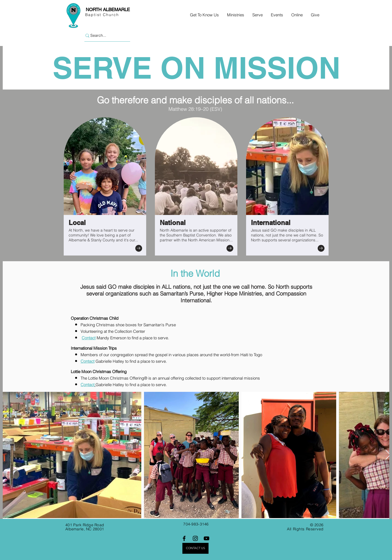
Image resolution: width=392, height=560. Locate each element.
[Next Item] (388, 455)
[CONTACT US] (195, 548)
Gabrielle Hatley (110, 361)
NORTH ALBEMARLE (108, 10)
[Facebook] (184, 538)
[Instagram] (195, 538)
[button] (204, 15)
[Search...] (105, 36)
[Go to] (139, 248)
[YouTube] (206, 538)
